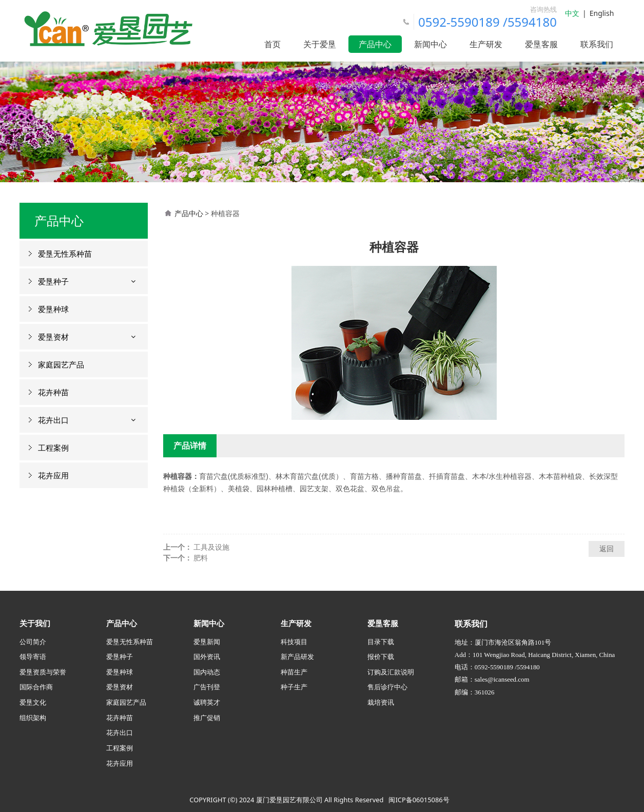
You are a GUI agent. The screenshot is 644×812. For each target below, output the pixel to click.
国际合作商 (36, 687)
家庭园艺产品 (61, 364)
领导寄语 (33, 656)
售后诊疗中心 (387, 687)
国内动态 (207, 672)
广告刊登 (207, 687)
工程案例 (53, 448)
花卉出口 (53, 420)
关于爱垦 (320, 44)
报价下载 (381, 656)
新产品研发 (297, 656)
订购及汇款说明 (391, 672)
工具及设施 (211, 547)
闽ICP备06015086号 (419, 800)
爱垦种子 (53, 281)
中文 (572, 13)
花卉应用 (53, 475)
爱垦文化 (33, 702)
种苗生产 (294, 672)
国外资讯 (207, 656)
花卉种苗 (53, 392)
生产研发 (486, 44)
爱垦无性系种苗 (65, 254)
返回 (607, 548)
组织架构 (33, 718)
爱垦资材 (53, 337)
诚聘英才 (207, 702)
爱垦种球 (53, 309)
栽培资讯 (381, 702)
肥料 (201, 558)
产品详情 (190, 446)
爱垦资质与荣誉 (43, 672)
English (602, 13)
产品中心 (375, 44)
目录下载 (381, 642)
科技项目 (294, 642)
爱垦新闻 (207, 642)
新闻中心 (431, 44)
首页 (272, 44)
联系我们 (597, 44)
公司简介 (33, 642)
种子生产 (294, 687)
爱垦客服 (541, 44)
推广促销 (207, 718)
